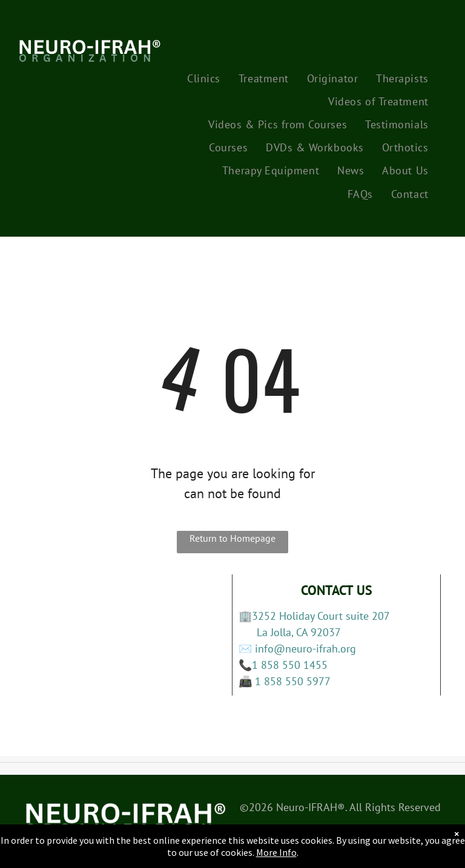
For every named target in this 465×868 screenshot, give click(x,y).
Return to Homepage (232, 538)
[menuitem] (204, 78)
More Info (276, 852)
